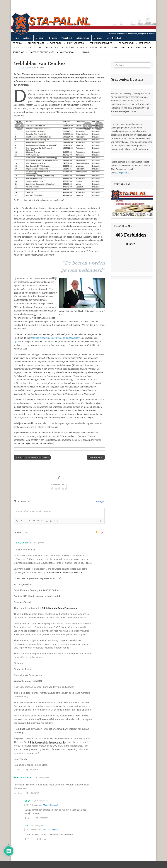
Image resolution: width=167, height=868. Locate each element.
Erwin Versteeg (75, 43)
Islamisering (83, 38)
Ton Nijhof (18, 52)
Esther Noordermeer (101, 43)
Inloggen (100, 501)
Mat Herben (145, 43)
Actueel (27, 38)
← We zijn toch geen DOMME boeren (32, 457)
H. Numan (84, 52)
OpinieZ (18, 342)
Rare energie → (96, 457)
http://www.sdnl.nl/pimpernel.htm (48, 742)
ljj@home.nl (126, 173)
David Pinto (56, 43)
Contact (98, 38)
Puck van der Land (74, 48)
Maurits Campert (50, 805)
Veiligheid (66, 38)
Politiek (53, 38)
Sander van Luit (139, 48)
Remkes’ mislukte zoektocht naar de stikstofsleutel (55, 338)
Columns (40, 38)
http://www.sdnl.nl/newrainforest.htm (64, 572)
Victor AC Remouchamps (42, 52)
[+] (59, 521)
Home (16, 38)
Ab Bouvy (18, 43)
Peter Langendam (22, 48)
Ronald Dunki (119, 48)
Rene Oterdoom (98, 48)
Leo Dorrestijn (126, 43)
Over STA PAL (114, 38)
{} (55, 521)
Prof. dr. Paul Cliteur (48, 48)
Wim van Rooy (67, 52)
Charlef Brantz (36, 43)
